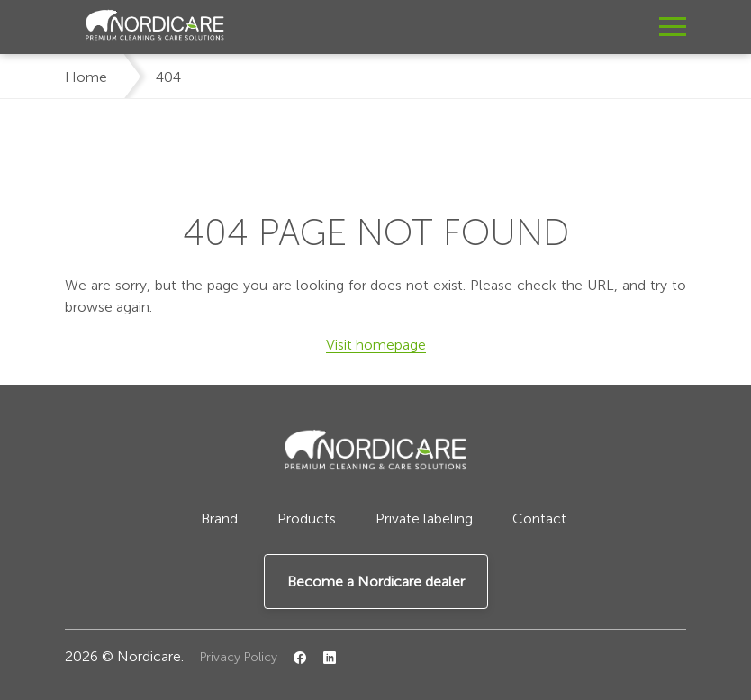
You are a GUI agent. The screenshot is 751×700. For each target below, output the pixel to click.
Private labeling (424, 518)
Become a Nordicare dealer (376, 582)
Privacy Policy (239, 657)
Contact (539, 518)
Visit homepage (376, 345)
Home (86, 77)
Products (307, 518)
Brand (219, 518)
